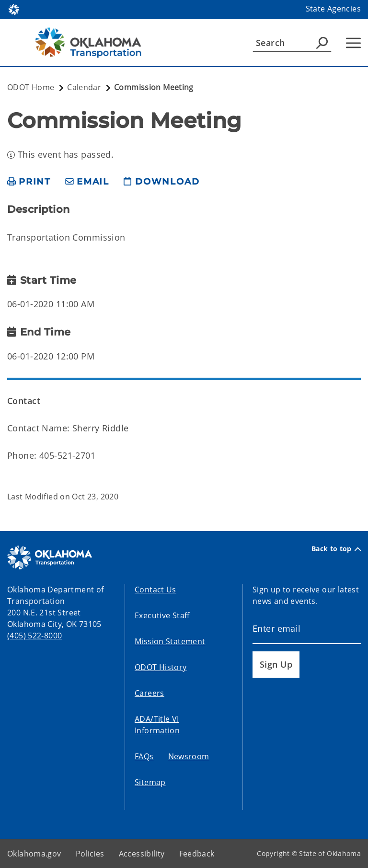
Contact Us (155, 590)
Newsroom (189, 756)
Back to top (336, 549)
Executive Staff (162, 615)
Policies (90, 854)
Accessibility (142, 854)
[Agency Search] (322, 43)
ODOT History (161, 667)
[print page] (29, 182)
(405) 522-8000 (34, 636)
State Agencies (333, 9)
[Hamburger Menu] (353, 43)
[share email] (87, 182)
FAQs (144, 756)
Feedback (197, 854)
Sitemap (150, 782)
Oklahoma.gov (34, 854)
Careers (149, 693)
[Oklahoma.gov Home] (14, 9)
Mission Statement (170, 641)
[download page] (161, 182)
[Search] (292, 43)
